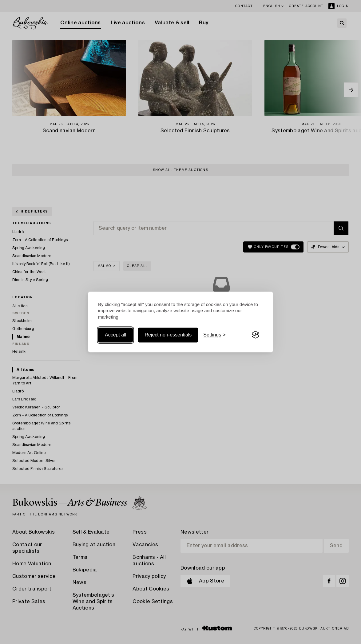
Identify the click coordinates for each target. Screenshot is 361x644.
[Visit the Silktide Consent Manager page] (256, 335)
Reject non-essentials (168, 335)
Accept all (115, 335)
